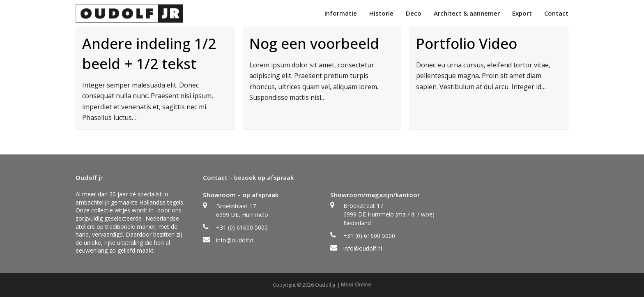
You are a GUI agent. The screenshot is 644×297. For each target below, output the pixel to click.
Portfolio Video (467, 43)
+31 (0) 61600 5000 (242, 227)
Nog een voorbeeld (314, 43)
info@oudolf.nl (235, 240)
